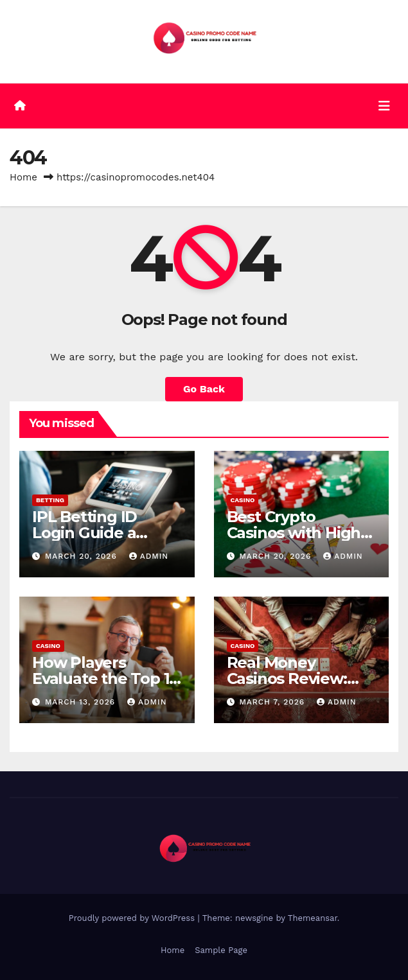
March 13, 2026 (82, 702)
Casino (243, 500)
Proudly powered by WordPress (133, 918)
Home (23, 177)
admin (149, 556)
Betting (50, 500)
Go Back (204, 389)
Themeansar (313, 918)
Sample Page (221, 950)
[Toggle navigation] (384, 106)
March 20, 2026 (83, 556)
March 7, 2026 (273, 702)
